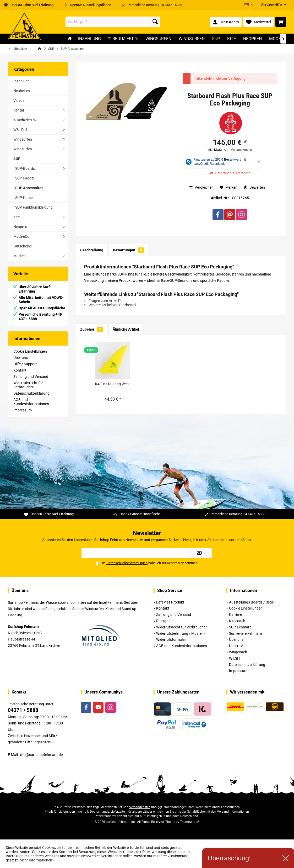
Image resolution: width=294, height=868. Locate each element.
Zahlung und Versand (31, 377)
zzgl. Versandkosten (238, 150)
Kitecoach (237, 621)
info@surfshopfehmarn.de (41, 755)
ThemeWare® (190, 822)
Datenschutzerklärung (31, 393)
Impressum (23, 410)
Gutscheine (23, 246)
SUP (17, 159)
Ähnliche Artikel (126, 329)
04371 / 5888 (23, 710)
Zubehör (92, 329)
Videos (19, 100)
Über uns (21, 358)
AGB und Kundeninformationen (31, 402)
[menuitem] (272, 5)
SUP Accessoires (29, 188)
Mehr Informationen (36, 860)
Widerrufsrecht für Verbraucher (28, 385)
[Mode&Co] (279, 39)
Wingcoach (238, 652)
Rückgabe (164, 621)
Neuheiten (22, 91)
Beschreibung (92, 250)
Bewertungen (128, 250)
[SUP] (216, 39)
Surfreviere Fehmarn (246, 633)
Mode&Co (21, 236)
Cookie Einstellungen (30, 351)
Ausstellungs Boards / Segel (252, 602)
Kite (17, 217)
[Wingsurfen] (158, 39)
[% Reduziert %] (123, 39)
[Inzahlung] (89, 39)
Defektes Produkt (170, 602)
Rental (19, 110)
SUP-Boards (25, 168)
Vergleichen (202, 187)
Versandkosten (140, 807)
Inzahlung (21, 81)
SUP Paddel (25, 178)
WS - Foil (20, 130)
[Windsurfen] (192, 39)
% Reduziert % (24, 120)
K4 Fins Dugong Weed (113, 384)
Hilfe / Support (25, 364)
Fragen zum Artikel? (102, 301)
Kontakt (20, 370)
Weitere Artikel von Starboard (110, 305)
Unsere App (238, 646)
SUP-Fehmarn (240, 627)
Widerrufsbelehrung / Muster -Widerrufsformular (180, 637)
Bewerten (254, 187)
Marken (20, 256)
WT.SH (234, 658)
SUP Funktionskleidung (34, 207)
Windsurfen (23, 149)
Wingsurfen (23, 139)
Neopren (20, 227)
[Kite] (232, 39)
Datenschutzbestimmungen (127, 563)
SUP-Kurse (24, 198)
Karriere (235, 615)
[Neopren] (252, 39)
